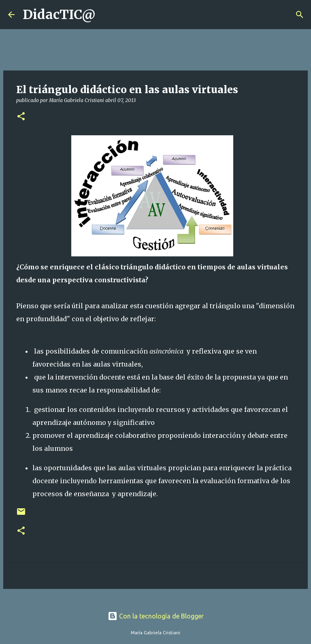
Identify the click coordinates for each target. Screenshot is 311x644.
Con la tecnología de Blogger (156, 616)
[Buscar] (107, 15)
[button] (21, 117)
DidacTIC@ (59, 15)
